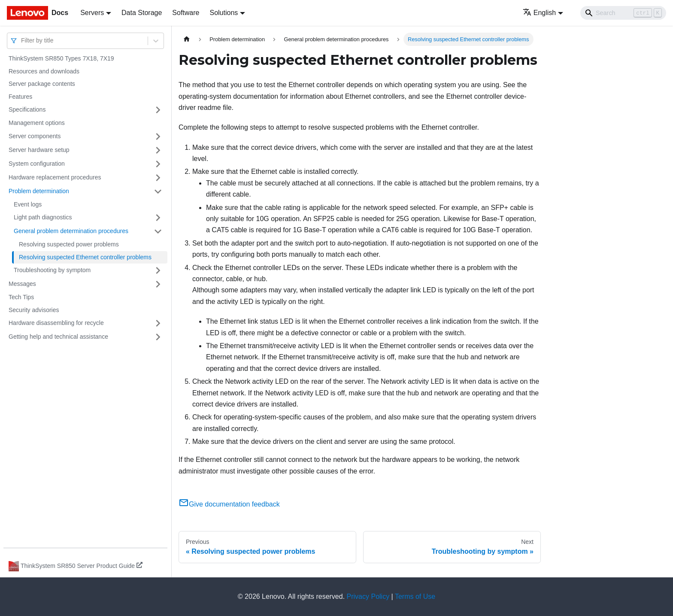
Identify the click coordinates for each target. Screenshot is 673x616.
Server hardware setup (39, 150)
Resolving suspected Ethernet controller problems (85, 257)
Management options (37, 123)
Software (186, 13)
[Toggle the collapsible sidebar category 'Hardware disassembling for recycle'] (158, 323)
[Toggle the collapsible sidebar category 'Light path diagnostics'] (158, 218)
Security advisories (34, 310)
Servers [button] (92, 13)
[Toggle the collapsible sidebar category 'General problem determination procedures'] (158, 231)
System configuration (37, 164)
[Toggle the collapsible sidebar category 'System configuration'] (158, 164)
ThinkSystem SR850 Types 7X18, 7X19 (61, 58)
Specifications (27, 109)
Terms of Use (415, 596)
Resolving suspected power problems (69, 244)
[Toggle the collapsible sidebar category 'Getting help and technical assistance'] (158, 337)
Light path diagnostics (43, 217)
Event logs (28, 204)
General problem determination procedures (71, 231)
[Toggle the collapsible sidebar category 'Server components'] (158, 137)
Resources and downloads (44, 71)
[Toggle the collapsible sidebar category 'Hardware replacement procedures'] (158, 178)
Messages (22, 284)
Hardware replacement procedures (55, 177)
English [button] (539, 13)
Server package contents (42, 84)
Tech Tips (21, 297)
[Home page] (187, 39)
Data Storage (142, 13)
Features (20, 97)
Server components (35, 136)
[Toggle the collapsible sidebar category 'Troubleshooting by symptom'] (158, 270)
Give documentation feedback (229, 504)
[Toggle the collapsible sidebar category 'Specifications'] (158, 110)
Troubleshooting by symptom (52, 270)
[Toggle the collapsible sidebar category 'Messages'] (158, 284)
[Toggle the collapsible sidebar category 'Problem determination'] (158, 191)
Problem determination (39, 191)
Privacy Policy (368, 596)
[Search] (623, 13)
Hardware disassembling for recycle (56, 323)
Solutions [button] (224, 13)
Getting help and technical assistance (58, 337)
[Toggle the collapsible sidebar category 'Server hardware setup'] (158, 150)
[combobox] (22, 41)
